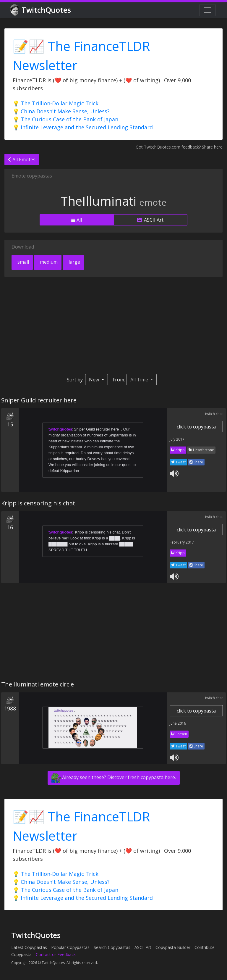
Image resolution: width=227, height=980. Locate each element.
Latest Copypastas (29, 947)
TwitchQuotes (41, 10)
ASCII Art (150, 220)
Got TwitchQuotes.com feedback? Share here (179, 147)
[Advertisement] (113, 325)
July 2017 (177, 439)
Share (196, 462)
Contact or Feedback (56, 954)
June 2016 (178, 723)
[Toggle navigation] (207, 10)
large (74, 262)
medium (48, 262)
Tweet (178, 462)
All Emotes (22, 159)
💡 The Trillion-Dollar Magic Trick (56, 103)
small (23, 262)
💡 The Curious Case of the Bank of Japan (65, 119)
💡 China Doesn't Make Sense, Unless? (61, 111)
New (95, 380)
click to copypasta (196, 427)
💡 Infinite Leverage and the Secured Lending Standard (83, 127)
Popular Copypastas (70, 947)
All (77, 220)
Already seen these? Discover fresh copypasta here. (114, 778)
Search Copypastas (112, 947)
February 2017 (182, 542)
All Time (140, 380)
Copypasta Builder (173, 947)
